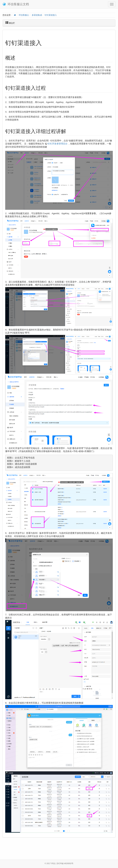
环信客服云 (24, 15)
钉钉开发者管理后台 (58, 144)
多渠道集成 (37, 15)
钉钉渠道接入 (51, 15)
